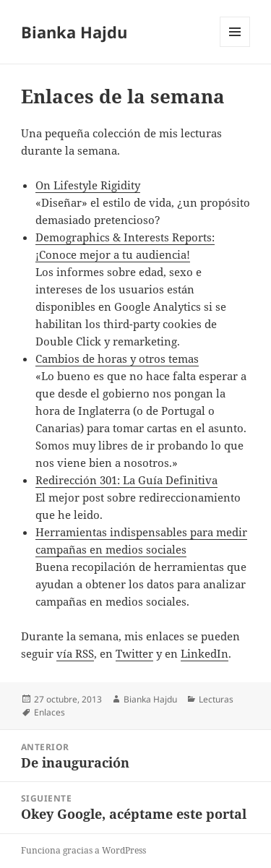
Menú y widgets (235, 47)
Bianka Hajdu (74, 32)
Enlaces (50, 712)
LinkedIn (205, 653)
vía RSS (75, 653)
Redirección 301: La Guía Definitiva (126, 480)
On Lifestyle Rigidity (88, 185)
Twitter (134, 653)
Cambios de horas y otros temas (117, 358)
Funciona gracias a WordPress (83, 850)
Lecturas (216, 699)
